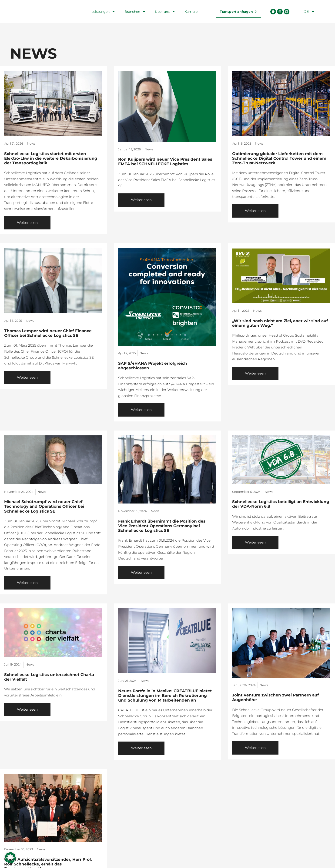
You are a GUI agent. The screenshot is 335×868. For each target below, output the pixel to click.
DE (309, 12)
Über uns (165, 12)
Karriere (191, 12)
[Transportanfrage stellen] (238, 12)
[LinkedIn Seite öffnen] (287, 12)
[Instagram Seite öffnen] (280, 12)
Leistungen (103, 12)
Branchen (135, 12)
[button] (10, 858)
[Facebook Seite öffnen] (273, 12)
